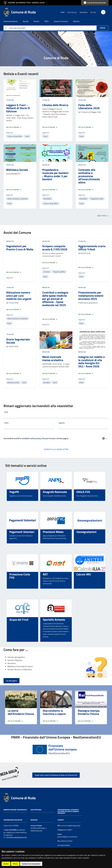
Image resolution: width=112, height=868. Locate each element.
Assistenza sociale (13, 382)
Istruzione (47, 272)
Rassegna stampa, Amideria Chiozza (89, 712)
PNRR (63, 12)
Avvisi (45, 276)
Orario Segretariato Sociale (18, 341)
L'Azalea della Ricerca (55, 105)
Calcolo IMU (84, 574)
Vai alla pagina (14, 127)
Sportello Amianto (54, 620)
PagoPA (14, 492)
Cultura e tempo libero (15, 136)
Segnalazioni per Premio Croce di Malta (20, 248)
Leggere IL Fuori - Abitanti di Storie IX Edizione (18, 108)
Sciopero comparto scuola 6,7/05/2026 (55, 248)
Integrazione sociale (97, 199)
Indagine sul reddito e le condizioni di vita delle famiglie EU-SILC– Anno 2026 (91, 362)
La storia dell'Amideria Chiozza (21, 712)
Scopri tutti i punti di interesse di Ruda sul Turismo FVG (56, 775)
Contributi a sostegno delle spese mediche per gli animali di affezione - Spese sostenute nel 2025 (55, 299)
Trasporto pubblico (59, 272)
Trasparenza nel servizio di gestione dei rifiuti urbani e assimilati (68, 811)
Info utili (93, 12)
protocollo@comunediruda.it (67, 837)
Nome (6, 423)
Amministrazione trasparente (15, 810)
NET (45, 574)
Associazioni (47, 199)
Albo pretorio (36, 810)
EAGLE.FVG (83, 492)
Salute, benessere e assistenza (17, 199)
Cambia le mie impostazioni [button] (31, 864)
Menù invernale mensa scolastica (53, 358)
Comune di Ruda (23, 798)
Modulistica (84, 12)
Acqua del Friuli (19, 620)
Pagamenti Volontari (22, 532)
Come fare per (72, 12)
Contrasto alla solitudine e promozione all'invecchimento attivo (89, 176)
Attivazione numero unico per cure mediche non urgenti (19, 296)
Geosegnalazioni (86, 532)
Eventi (27, 136)
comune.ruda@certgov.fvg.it (70, 826)
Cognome (62, 423)
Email (6, 412)
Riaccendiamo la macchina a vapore (54, 712)
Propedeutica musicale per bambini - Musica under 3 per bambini (55, 174)
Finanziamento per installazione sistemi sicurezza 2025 (91, 296)
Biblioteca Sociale (17, 170)
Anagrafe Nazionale (55, 492)
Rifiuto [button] (15, 864)
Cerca (102, 28)
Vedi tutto (103, 216)
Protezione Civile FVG (20, 576)
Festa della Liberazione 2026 (89, 107)
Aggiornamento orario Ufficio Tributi (92, 248)
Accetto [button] (6, 864)
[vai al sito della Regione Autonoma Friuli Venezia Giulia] (25, 3)
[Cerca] (103, 12)
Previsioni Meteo (53, 532)
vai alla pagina (11, 681)
